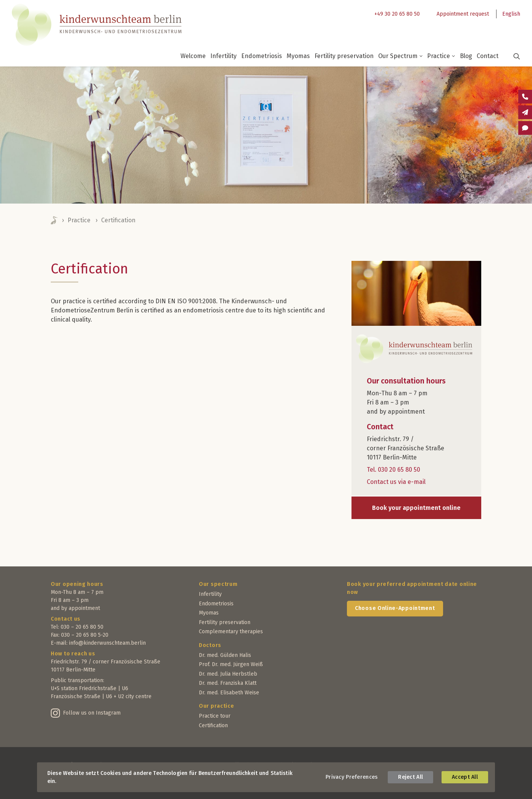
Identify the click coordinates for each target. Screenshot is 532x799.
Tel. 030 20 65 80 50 (393, 470)
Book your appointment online (416, 508)
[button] (512, 56)
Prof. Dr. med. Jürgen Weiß (231, 664)
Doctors (210, 645)
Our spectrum (218, 584)
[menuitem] (395, 14)
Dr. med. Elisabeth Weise (229, 693)
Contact (488, 56)
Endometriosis (262, 56)
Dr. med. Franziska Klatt (228, 683)
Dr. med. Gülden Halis (225, 655)
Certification (213, 725)
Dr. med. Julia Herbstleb (228, 674)
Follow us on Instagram (92, 713)
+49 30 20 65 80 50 (397, 14)
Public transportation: (77, 680)
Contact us (66, 619)
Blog (466, 56)
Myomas (298, 56)
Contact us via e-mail (396, 482)
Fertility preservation (344, 56)
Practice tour (215, 716)
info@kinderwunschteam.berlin (107, 643)
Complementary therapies (231, 632)
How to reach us (73, 654)
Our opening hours (77, 584)
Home (55, 220)
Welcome (193, 56)
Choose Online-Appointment (395, 608)
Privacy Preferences (351, 777)
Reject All (410, 777)
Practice (441, 56)
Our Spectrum (401, 56)
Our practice (216, 706)
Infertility (223, 56)
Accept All (465, 777)
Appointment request (463, 14)
